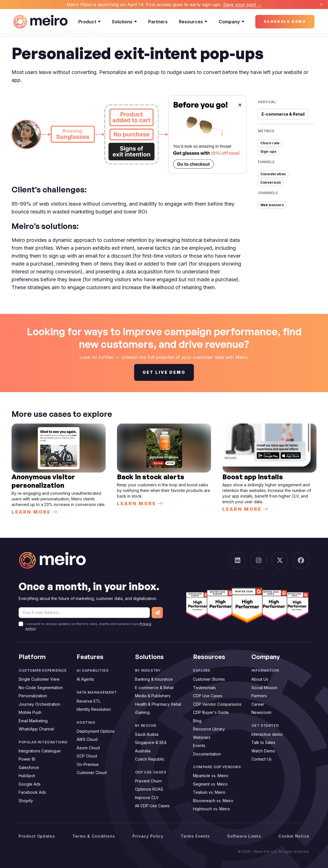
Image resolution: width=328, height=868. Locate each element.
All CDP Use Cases (152, 806)
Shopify (26, 801)
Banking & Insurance (154, 679)
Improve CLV (147, 798)
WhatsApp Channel (36, 729)
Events (199, 746)
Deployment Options (96, 731)
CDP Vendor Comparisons (217, 704)
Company (231, 22)
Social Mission (264, 688)
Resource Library (209, 729)
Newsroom (261, 712)
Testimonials (204, 688)
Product (89, 22)
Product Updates (37, 836)
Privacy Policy (148, 836)
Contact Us (261, 759)
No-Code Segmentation (41, 688)
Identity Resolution (94, 709)
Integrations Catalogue (40, 751)
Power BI (27, 759)
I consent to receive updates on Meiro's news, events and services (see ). (88, 626)
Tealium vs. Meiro (209, 792)
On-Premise (88, 764)
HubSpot (27, 776)
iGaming (142, 712)
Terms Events (195, 836)
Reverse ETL (89, 701)
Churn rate (270, 143)
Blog (197, 721)
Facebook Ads (32, 792)
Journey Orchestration (39, 704)
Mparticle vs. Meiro (211, 776)
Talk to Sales (263, 742)
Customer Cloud (92, 773)
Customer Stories (209, 679)
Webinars (202, 737)
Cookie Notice (294, 836)
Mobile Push (30, 712)
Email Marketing (33, 721)
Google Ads (30, 784)
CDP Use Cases (208, 696)
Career (258, 704)
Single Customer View (39, 679)
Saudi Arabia (147, 734)
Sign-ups (268, 151)
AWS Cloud (87, 739)
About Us (260, 679)
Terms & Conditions (94, 836)
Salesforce (29, 767)
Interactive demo (267, 734)
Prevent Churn (148, 781)
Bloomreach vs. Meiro (213, 801)
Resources (193, 22)
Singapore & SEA (151, 742)
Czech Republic (150, 759)
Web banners (272, 205)
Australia (143, 751)
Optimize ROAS (149, 789)
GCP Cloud (87, 756)
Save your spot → (242, 5)
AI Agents (85, 679)
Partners (158, 22)
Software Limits (244, 836)
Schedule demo (285, 22)
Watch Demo (263, 751)
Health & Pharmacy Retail (158, 704)
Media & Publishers (153, 696)
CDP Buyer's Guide (211, 712)
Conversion (271, 182)
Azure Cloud (88, 748)
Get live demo (164, 372)
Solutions (124, 22)
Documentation (207, 754)
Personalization (33, 696)
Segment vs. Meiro (210, 784)
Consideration (273, 174)
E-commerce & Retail (154, 688)
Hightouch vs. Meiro (211, 809)
